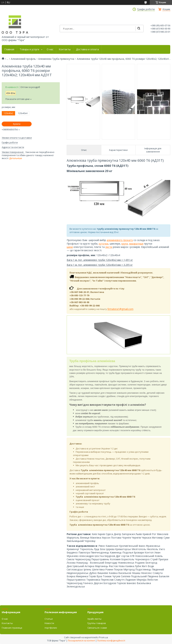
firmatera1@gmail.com (120, 309)
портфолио (51, 628)
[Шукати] (139, 29)
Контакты (65, 49)
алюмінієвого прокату (120, 240)
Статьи (49, 619)
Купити (17, 124)
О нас (50, 49)
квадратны (136, 244)
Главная (9, 49)
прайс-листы (94, 619)
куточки (104, 244)
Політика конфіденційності (111, 641)
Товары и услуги (29, 49)
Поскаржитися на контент (81, 641)
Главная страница (12, 628)
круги (125, 244)
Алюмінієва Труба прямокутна (56, 59)
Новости (49, 623)
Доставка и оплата (87, 49)
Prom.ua (103, 637)
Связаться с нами (97, 628)
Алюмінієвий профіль (23, 59)
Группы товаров (97, 623)
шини (70, 247)
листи (109, 247)
